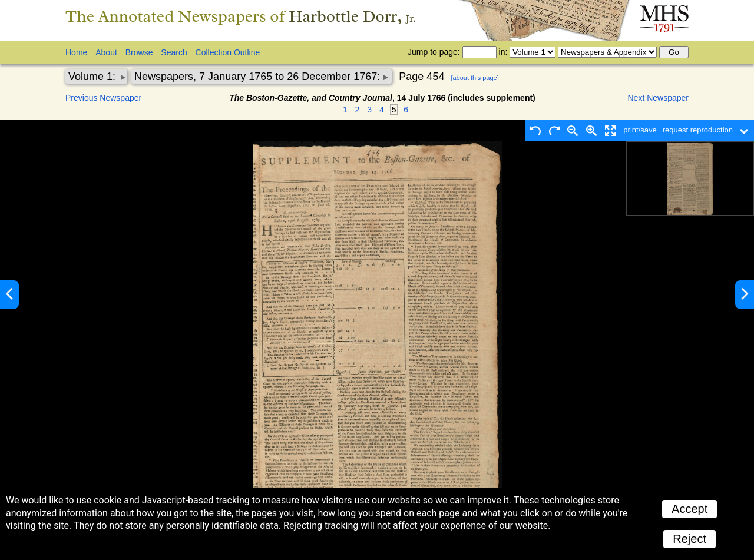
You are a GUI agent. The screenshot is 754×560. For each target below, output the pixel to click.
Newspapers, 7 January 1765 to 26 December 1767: (259, 77)
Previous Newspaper (103, 98)
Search (174, 52)
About (106, 52)
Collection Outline (228, 52)
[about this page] (474, 78)
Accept (689, 509)
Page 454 (421, 77)
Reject (689, 539)
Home (76, 52)
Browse (139, 52)
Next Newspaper (659, 98)
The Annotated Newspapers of (241, 16)
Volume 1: (93, 77)
